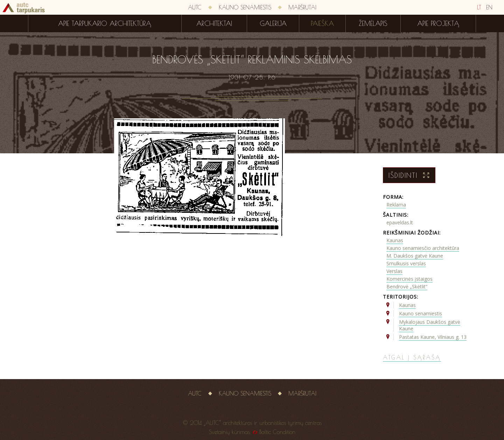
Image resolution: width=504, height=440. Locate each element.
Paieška (322, 23)
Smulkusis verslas (406, 263)
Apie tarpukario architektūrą (105, 23)
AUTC (195, 7)
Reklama (396, 205)
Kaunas (395, 240)
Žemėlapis (373, 23)
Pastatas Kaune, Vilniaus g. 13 (433, 337)
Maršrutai (302, 7)
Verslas (394, 271)
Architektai (214, 23)
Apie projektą (438, 23)
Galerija (273, 23)
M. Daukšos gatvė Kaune (415, 256)
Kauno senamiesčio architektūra (423, 248)
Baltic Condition (277, 432)
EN (489, 7)
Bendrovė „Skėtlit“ (407, 287)
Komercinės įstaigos (409, 279)
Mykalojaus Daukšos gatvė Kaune (430, 325)
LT (479, 7)
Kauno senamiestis (245, 7)
